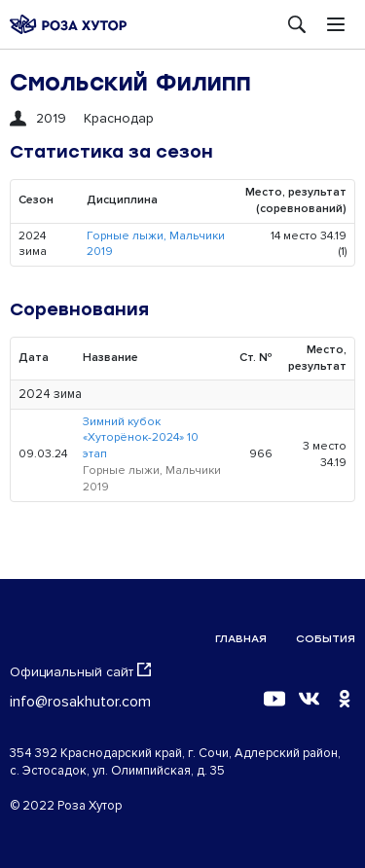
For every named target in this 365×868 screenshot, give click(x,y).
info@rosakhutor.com (80, 702)
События (326, 639)
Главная (241, 639)
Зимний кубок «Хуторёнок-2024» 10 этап (141, 438)
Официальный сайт (80, 671)
